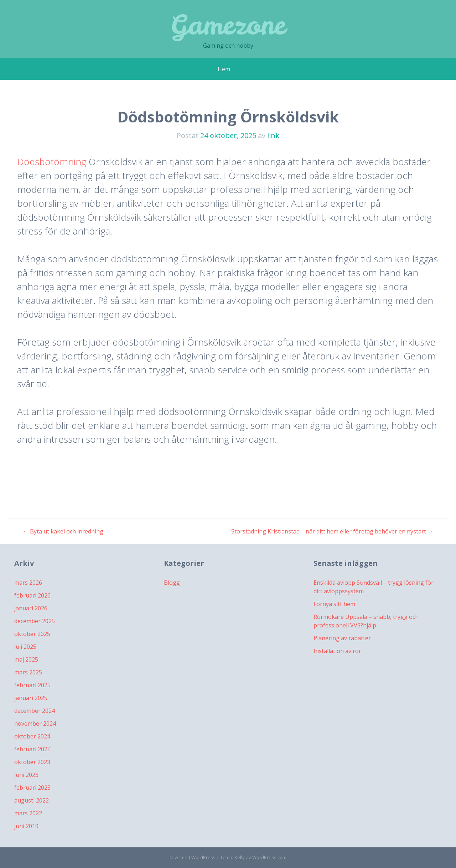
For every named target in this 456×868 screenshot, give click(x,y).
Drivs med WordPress (192, 857)
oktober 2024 (32, 736)
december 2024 (35, 711)
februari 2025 (32, 685)
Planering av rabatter (342, 638)
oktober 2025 (32, 634)
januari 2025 (31, 698)
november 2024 (35, 724)
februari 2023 (32, 788)
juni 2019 (26, 826)
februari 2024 (32, 749)
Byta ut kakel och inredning (63, 531)
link (273, 135)
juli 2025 (25, 647)
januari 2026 (31, 608)
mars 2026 (28, 583)
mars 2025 (28, 672)
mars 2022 (28, 813)
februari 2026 (32, 595)
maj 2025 (26, 659)
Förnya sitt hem (334, 604)
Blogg (172, 583)
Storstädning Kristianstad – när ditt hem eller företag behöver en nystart (332, 531)
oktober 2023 (32, 762)
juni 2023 (26, 775)
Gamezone (228, 25)
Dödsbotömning (52, 162)
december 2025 (35, 621)
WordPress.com (269, 857)
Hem (224, 69)
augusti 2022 (32, 800)
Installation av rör (337, 651)
